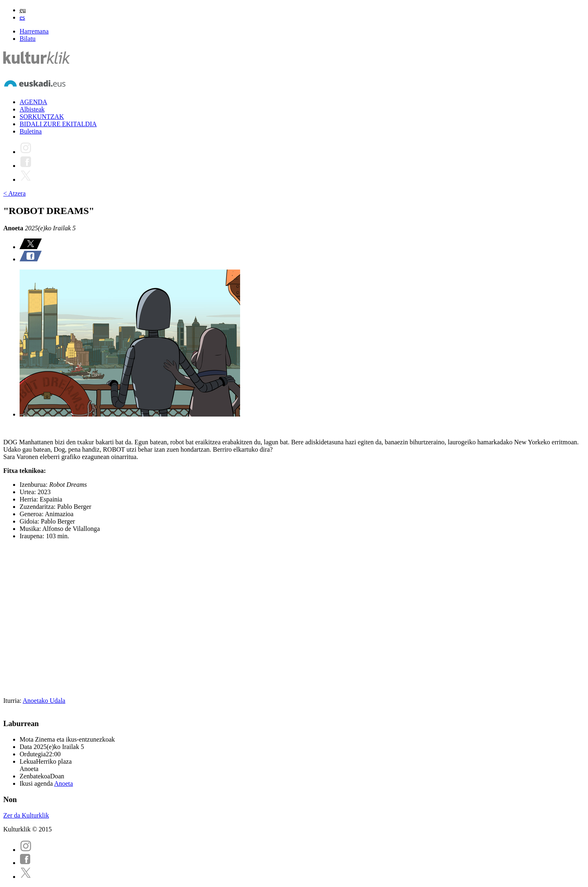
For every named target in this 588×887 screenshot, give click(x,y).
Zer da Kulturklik (26, 815)
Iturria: (13, 701)
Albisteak (32, 109)
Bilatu (28, 39)
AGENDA (33, 102)
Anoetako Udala (44, 701)
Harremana (34, 31)
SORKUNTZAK (42, 117)
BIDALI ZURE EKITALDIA (58, 124)
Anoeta (63, 783)
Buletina (31, 131)
